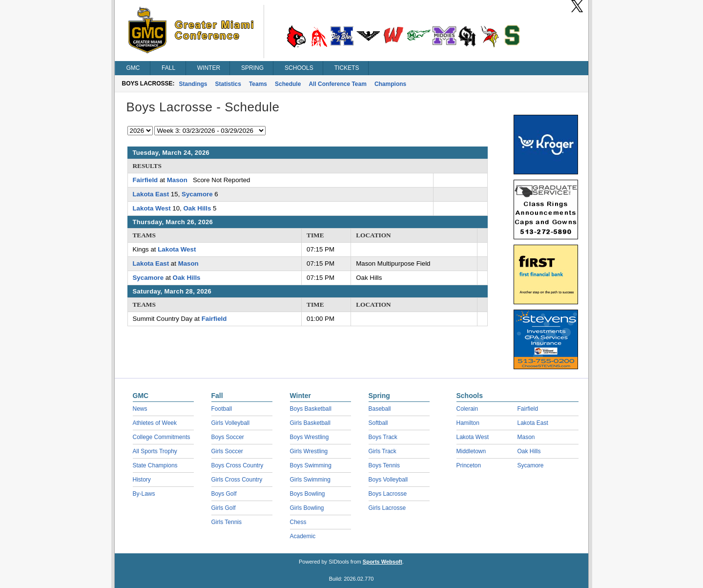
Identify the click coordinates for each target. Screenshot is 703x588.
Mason (177, 180)
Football (222, 409)
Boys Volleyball (388, 480)
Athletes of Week (155, 423)
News (140, 409)
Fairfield (145, 180)
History (142, 480)
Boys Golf (224, 494)
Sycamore (197, 194)
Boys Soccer (228, 437)
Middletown (471, 451)
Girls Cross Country (237, 480)
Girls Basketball (310, 423)
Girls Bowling (307, 508)
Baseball (380, 409)
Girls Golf (224, 508)
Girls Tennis (227, 522)
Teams (258, 84)
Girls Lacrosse (387, 508)
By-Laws (144, 494)
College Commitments (162, 437)
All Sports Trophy (155, 451)
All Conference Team (337, 84)
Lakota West (152, 208)
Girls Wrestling (309, 451)
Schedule (288, 84)
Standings (193, 84)
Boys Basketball (311, 409)
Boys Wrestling (310, 437)
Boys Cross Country (238, 465)
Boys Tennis (384, 465)
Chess (298, 522)
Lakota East (151, 194)
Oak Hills (197, 208)
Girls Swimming (310, 480)
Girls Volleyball (231, 423)
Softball (378, 423)
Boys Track (383, 437)
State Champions (155, 465)
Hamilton (468, 423)
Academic (303, 536)
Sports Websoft (383, 562)
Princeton (469, 465)
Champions (390, 84)
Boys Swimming (311, 465)
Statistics (228, 84)
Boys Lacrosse (388, 494)
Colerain (467, 409)
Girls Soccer (227, 451)
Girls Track (383, 451)
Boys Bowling (308, 494)
